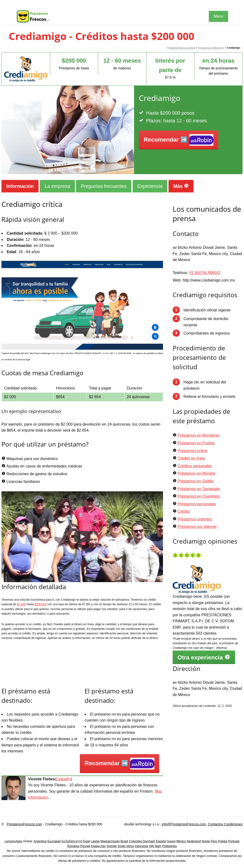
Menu (218, 16)
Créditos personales (195, 466)
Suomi (171, 841)
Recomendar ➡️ (179, 140)
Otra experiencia (204, 657)
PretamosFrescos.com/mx (181, 48)
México (181, 841)
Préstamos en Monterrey (211, 48)
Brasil (124, 841)
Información (20, 186)
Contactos (215, 824)
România (73, 846)
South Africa (126, 846)
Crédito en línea (191, 458)
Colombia (135, 841)
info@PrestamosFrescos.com (184, 824)
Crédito (184, 511)
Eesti (87, 841)
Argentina (40, 841)
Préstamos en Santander (199, 489)
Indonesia (141, 846)
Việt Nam (155, 846)
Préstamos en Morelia (196, 473)
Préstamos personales (197, 504)
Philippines (169, 846)
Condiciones (233, 824)
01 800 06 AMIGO (205, 273)
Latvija (95, 841)
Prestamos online (192, 451)
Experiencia (150, 186)
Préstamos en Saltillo (196, 481)
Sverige (112, 846)
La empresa (57, 186)
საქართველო (72, 841)
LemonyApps (14, 841)
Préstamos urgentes (195, 519)
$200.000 (41, 604)
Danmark (149, 841)
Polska (223, 841)
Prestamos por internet (197, 527)
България (54, 841)
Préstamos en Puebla (196, 443)
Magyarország (110, 841)
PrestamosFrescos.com (24, 824)
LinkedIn (64, 779)
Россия (85, 846)
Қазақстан (98, 846)
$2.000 (21, 604)
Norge (206, 841)
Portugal (234, 841)
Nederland (194, 841)
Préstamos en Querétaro (199, 496)
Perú (214, 841)
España (161, 841)
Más (181, 186)
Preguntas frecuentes (104, 186)
